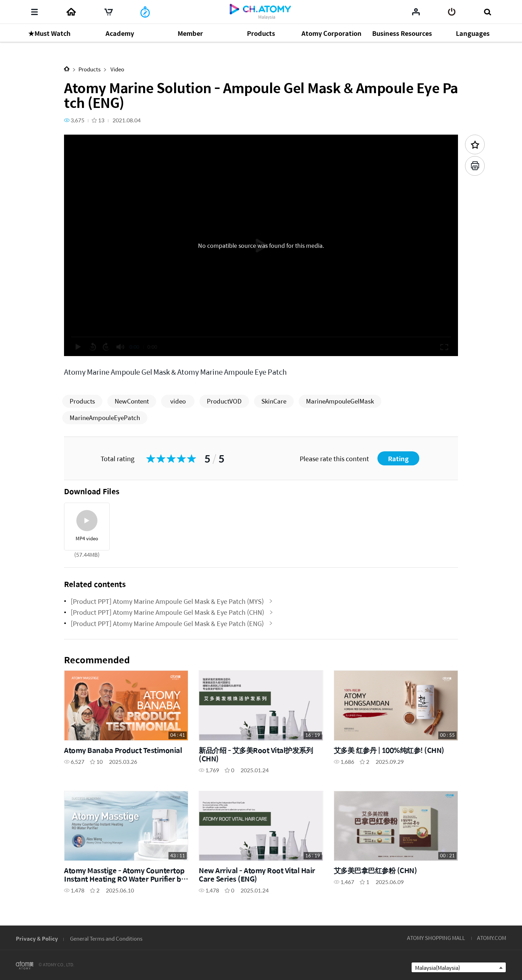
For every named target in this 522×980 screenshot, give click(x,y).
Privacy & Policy (37, 938)
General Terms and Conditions (106, 938)
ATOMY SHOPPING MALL (436, 938)
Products (90, 69)
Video (117, 69)
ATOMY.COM (492, 938)
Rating (398, 459)
